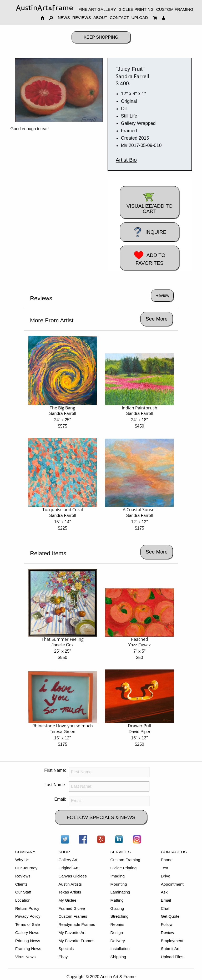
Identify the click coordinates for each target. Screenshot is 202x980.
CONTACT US (174, 852)
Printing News (28, 941)
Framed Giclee (72, 908)
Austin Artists (70, 884)
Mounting (118, 884)
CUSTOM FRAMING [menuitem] (175, 9)
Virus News (25, 957)
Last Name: (55, 785)
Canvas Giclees (73, 876)
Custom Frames (73, 916)
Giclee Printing (123, 868)
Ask (164, 892)
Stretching (119, 916)
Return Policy (27, 908)
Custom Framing (125, 860)
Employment (172, 941)
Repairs (117, 924)
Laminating (120, 892)
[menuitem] (44, 8)
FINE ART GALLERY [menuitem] (97, 9)
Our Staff (23, 892)
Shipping (118, 957)
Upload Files (172, 957)
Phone (167, 860)
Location (23, 900)
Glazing (117, 908)
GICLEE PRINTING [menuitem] (136, 9)
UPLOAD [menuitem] (140, 17)
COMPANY (25, 852)
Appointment (172, 884)
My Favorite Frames (76, 941)
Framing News (28, 949)
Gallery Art (68, 860)
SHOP (64, 852)
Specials (66, 949)
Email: (60, 799)
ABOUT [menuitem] (100, 17)
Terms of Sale (28, 924)
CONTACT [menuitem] (119, 17)
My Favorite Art (72, 933)
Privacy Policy (28, 916)
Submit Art (170, 949)
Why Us (22, 860)
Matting (117, 900)
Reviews (23, 876)
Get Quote (170, 916)
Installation (120, 949)
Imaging (117, 876)
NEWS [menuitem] (64, 17)
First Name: (55, 770)
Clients (21, 884)
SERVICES (120, 852)
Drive (166, 876)
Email (166, 900)
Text (165, 868)
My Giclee (67, 900)
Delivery (117, 941)
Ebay (63, 957)
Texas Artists (70, 892)
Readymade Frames (77, 924)
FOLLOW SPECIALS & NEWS (101, 817)
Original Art (68, 868)
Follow (167, 924)
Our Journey (26, 868)
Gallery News (27, 933)
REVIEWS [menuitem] (82, 17)
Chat (165, 908)
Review (168, 933)
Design (117, 933)
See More (157, 319)
